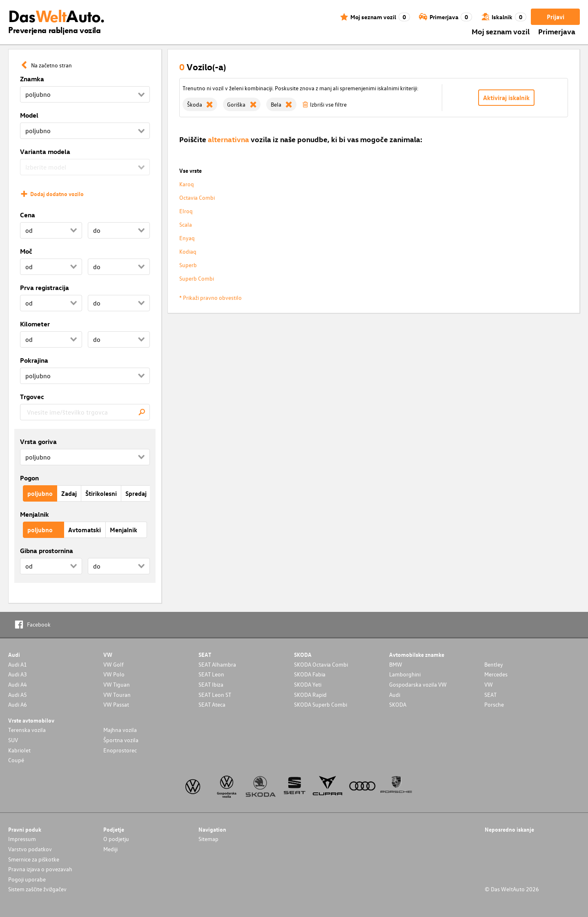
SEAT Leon (211, 674)
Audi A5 (18, 695)
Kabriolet (19, 750)
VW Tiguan (117, 684)
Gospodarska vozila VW (418, 684)
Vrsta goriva (38, 442)
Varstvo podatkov (30, 849)
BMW (396, 664)
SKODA (398, 704)
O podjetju (116, 839)
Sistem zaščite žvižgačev (37, 889)
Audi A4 (18, 684)
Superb (188, 265)
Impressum (22, 839)
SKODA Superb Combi (321, 704)
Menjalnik (35, 514)
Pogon (29, 478)
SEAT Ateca (212, 704)
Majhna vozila (120, 730)
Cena (28, 215)
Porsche (494, 704)
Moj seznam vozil (501, 31)
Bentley (494, 664)
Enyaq (187, 238)
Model (29, 115)
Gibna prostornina (47, 551)
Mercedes (496, 674)
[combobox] (85, 412)
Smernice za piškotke (34, 859)
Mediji (110, 849)
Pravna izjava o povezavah (40, 869)
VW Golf (114, 664)
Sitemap (208, 839)
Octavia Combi (197, 197)
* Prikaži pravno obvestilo (210, 298)
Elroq (186, 211)
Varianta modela (45, 152)
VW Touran (117, 695)
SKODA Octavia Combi (321, 664)
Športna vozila (121, 740)
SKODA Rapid (310, 695)
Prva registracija (45, 288)
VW (489, 684)
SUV (13, 740)
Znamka (32, 79)
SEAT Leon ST (215, 695)
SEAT (490, 695)
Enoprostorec (120, 750)
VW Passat (116, 704)
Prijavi (556, 17)
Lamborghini (405, 674)
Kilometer (35, 324)
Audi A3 (18, 674)
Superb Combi (197, 278)
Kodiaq (188, 251)
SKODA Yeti (308, 684)
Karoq (187, 184)
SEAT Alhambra (217, 664)
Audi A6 (18, 704)
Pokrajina (34, 360)
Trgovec (32, 397)
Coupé (16, 760)
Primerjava (557, 31)
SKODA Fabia (310, 674)
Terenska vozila (27, 730)
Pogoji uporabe (27, 879)
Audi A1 (18, 664)
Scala (186, 224)
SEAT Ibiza (211, 684)
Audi (395, 695)
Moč (26, 251)
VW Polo (114, 674)
